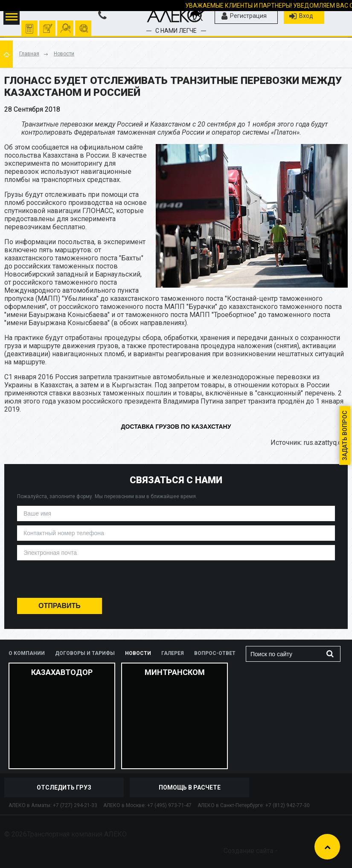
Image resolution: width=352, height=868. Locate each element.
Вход (301, 16)
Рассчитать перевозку (30, 24)
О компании (27, 653)
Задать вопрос (345, 435)
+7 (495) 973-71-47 (169, 805)
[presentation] (176, 581)
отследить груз (83, 24)
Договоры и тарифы (85, 653)
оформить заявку (48, 24)
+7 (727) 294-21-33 (75, 805)
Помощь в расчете (190, 787)
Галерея (173, 653)
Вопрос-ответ (215, 653)
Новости (64, 54)
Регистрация (244, 16)
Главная (29, 54)
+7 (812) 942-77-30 (288, 805)
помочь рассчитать (65, 24)
